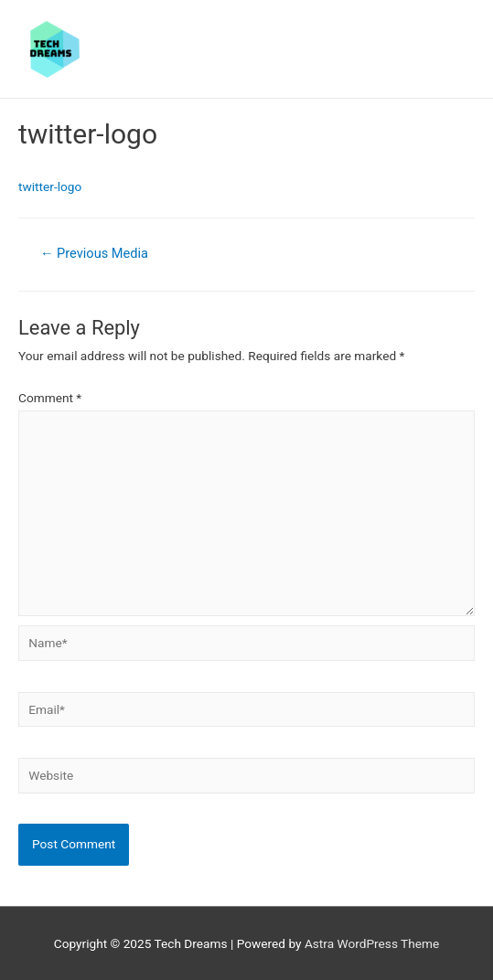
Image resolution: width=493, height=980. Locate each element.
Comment (50, 398)
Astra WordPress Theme (372, 943)
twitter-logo (50, 186)
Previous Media (94, 253)
